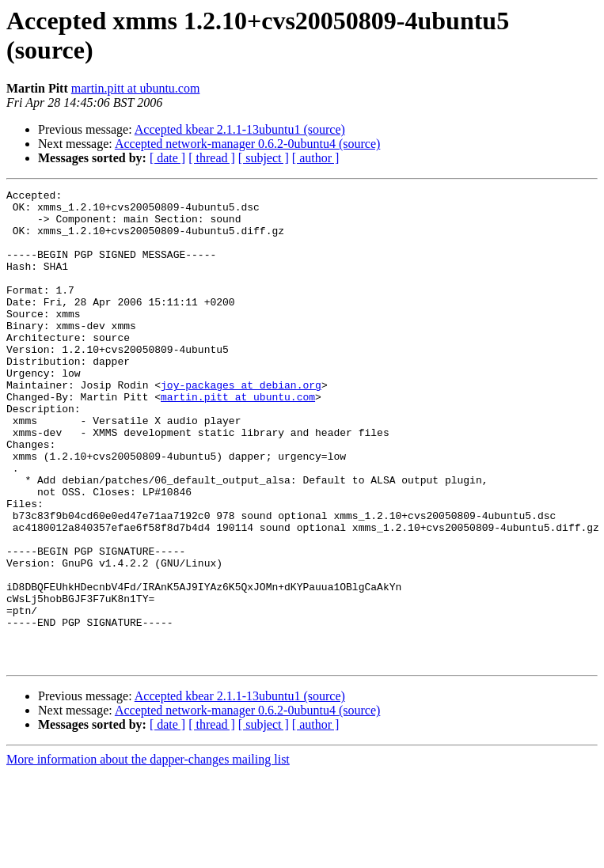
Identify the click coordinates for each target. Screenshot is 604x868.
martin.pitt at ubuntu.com (136, 88)
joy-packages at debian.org (241, 425)
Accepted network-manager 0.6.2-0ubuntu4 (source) (247, 144)
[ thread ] (212, 158)
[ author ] (316, 158)
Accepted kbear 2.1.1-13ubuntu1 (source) (240, 129)
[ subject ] (264, 158)
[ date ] (167, 158)
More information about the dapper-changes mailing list (148, 854)
